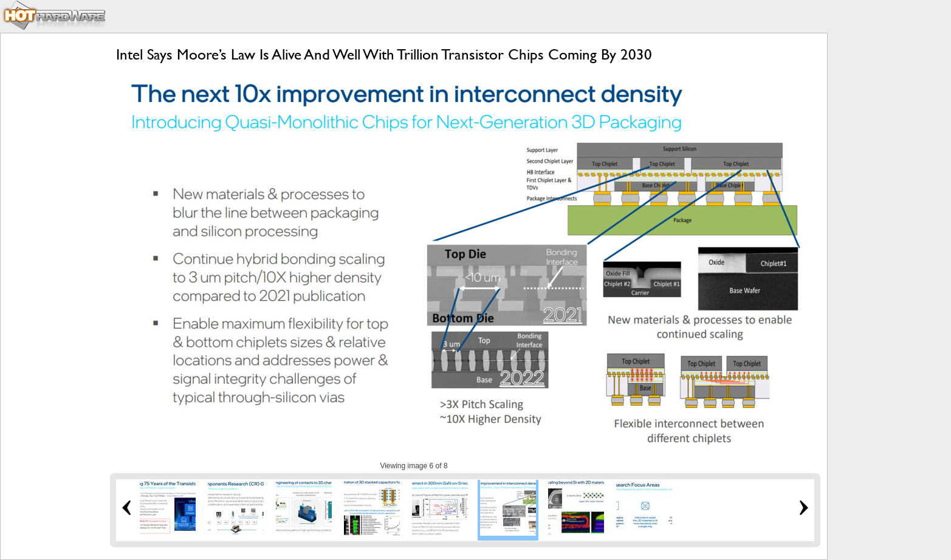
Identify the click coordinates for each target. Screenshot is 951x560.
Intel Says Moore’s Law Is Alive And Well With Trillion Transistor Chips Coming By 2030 (384, 54)
